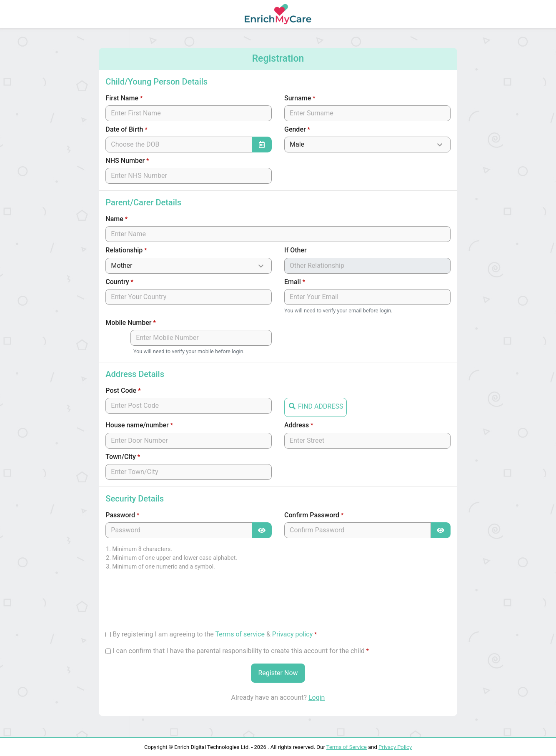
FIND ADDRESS (316, 406)
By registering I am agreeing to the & (215, 634)
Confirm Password (314, 515)
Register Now (278, 673)
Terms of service (240, 634)
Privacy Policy (395, 747)
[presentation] (169, 604)
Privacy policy (293, 634)
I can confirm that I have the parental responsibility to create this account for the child (241, 651)
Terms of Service (347, 747)
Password (122, 515)
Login (317, 697)
